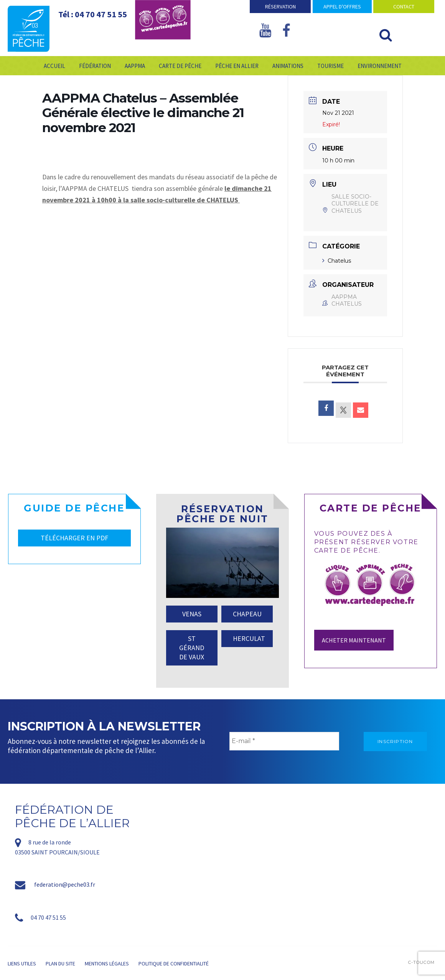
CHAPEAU (247, 614)
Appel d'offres (342, 7)
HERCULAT (249, 638)
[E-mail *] (284, 741)
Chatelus (337, 261)
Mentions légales (107, 963)
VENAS (192, 614)
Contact (404, 7)
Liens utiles (22, 963)
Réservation (280, 7)
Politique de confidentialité (174, 963)
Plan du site (60, 963)
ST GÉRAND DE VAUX (192, 648)
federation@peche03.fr (65, 884)
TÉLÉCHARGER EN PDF (74, 538)
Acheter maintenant (354, 640)
